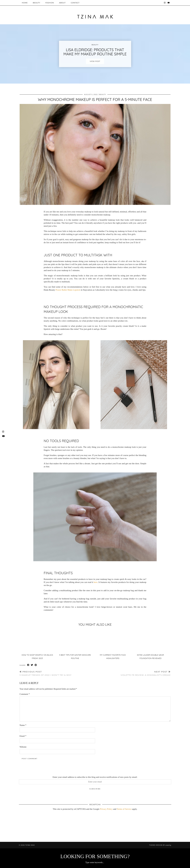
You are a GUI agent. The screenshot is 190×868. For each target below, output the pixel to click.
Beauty (37, 3)
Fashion (50, 3)
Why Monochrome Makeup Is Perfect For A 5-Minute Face (95, 100)
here (96, 582)
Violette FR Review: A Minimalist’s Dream (145, 673)
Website (23, 747)
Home (25, 3)
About (62, 3)
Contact (75, 3)
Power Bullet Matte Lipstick (68, 290)
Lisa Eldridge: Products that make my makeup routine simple (95, 52)
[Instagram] (165, 3)
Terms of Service (124, 809)
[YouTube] (169, 3)
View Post (95, 61)
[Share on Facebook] (28, 665)
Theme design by (160, 845)
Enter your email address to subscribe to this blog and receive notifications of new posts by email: (95, 777)
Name (23, 725)
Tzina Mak (30, 845)
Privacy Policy (106, 809)
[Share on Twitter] (32, 665)
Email (23, 736)
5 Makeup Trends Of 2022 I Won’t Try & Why (46, 673)
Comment (25, 694)
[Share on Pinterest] (36, 665)
